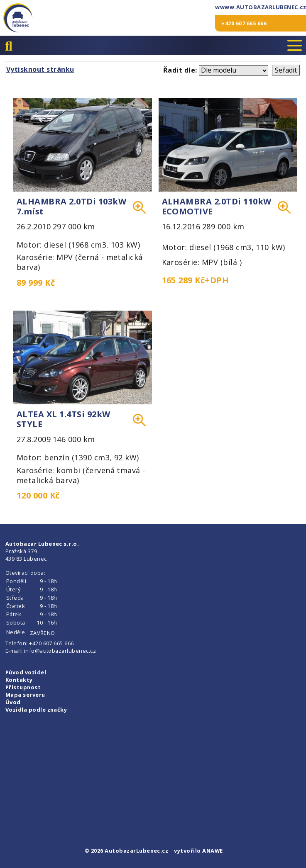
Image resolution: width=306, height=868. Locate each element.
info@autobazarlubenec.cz (60, 651)
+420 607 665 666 (244, 23)
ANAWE (212, 851)
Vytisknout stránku (40, 69)
